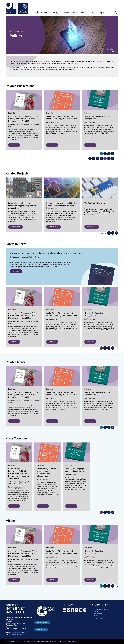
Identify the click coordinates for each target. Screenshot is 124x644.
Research (19, 31)
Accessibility (64, 641)
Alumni (96, 611)
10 (113, 158)
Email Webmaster (73, 641)
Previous (85, 159)
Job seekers (98, 614)
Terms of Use (28, 641)
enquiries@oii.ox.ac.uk (19, 632)
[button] (38, 13)
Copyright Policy (55, 641)
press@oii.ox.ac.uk (17, 634)
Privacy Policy (36, 641)
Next (117, 154)
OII (11, 31)
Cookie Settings (45, 641)
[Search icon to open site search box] (116, 13)
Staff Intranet (42, 623)
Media (96, 616)
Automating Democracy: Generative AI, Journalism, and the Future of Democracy (46, 253)
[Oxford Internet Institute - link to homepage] (12, 8)
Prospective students (101, 609)
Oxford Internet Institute (14, 641)
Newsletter (41, 630)
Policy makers (98, 618)
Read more (16, 271)
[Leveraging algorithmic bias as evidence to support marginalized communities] (24, 202)
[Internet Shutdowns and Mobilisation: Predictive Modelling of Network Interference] (62, 202)
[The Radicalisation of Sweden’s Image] (100, 199)
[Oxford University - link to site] (23, 8)
